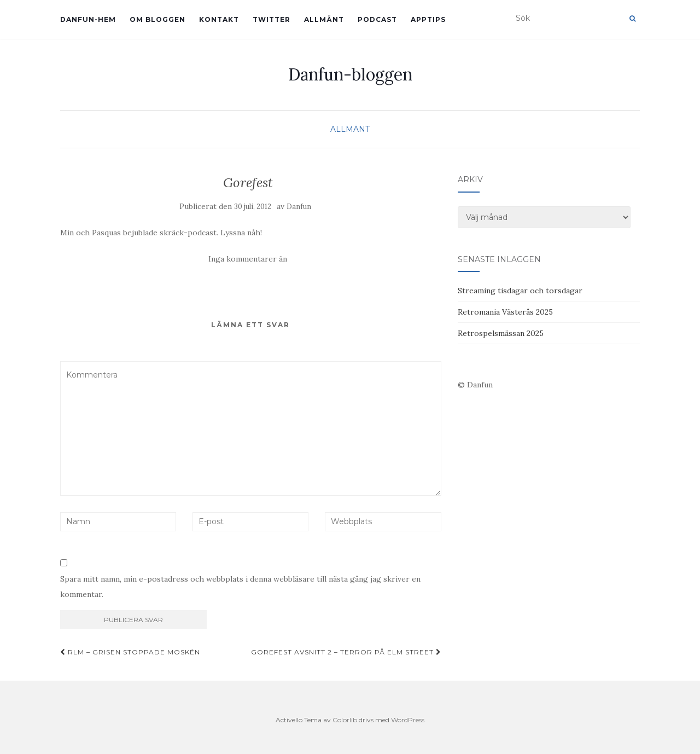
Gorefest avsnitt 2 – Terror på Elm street (346, 652)
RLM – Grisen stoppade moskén (130, 652)
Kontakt (219, 19)
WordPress (408, 720)
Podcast (377, 19)
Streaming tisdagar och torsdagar (520, 291)
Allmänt (324, 19)
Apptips (428, 19)
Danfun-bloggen (350, 74)
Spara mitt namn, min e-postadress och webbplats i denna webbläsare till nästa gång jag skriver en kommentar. (240, 587)
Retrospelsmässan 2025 (501, 333)
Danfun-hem (88, 19)
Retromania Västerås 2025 (505, 312)
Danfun (299, 207)
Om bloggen (157, 19)
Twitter (272, 19)
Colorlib (345, 720)
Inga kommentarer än (248, 259)
